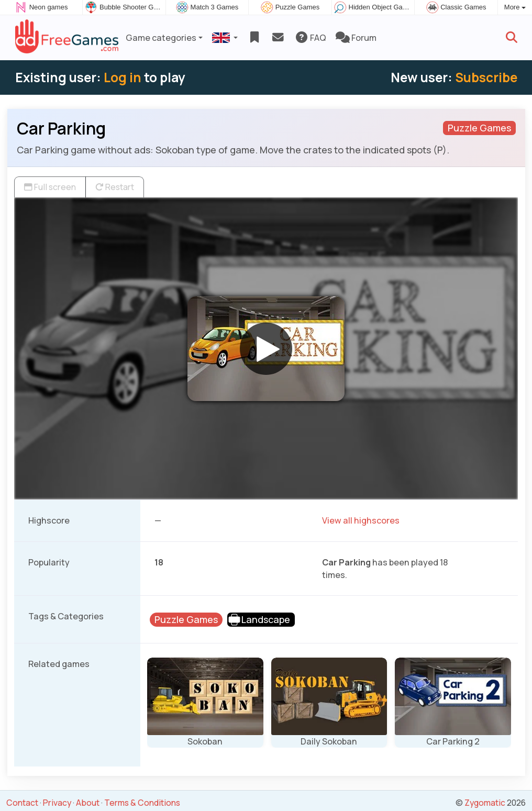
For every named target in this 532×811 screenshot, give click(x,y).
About (88, 803)
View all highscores (361, 520)
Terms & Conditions (142, 803)
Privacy (57, 803)
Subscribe (486, 77)
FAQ (310, 38)
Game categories (161, 38)
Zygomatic (485, 803)
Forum (356, 38)
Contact (22, 803)
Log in (123, 77)
